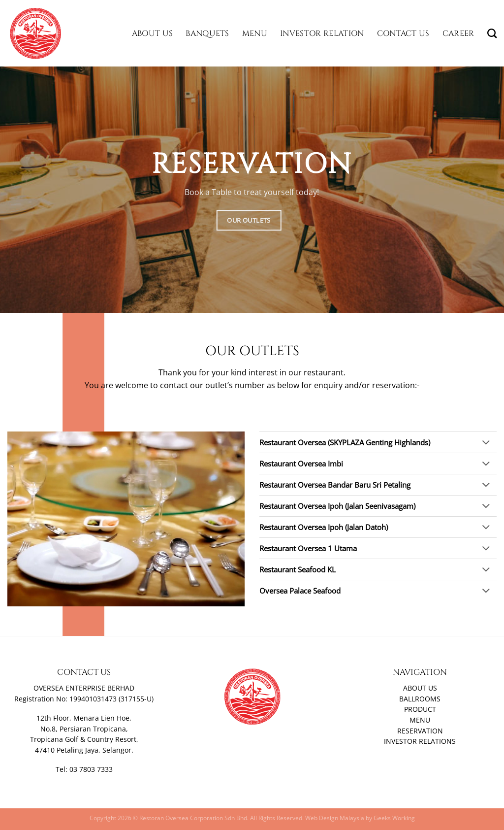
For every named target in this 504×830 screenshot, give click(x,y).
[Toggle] (486, 443)
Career (458, 33)
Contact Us (403, 33)
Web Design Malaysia (335, 818)
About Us (153, 33)
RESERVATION (420, 731)
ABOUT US (420, 688)
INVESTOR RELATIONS (420, 741)
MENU (420, 720)
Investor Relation (322, 33)
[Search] (492, 33)
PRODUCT (420, 709)
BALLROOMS (420, 699)
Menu (255, 33)
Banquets (207, 33)
